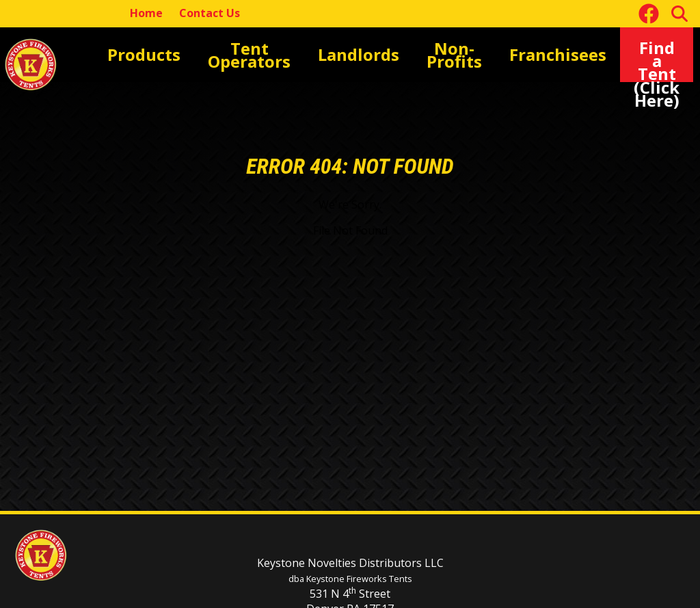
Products (152, 54)
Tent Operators (247, 54)
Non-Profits (430, 54)
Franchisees (522, 54)
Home (146, 13)
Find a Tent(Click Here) (647, 54)
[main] (350, 283)
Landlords (344, 54)
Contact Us (210, 13)
